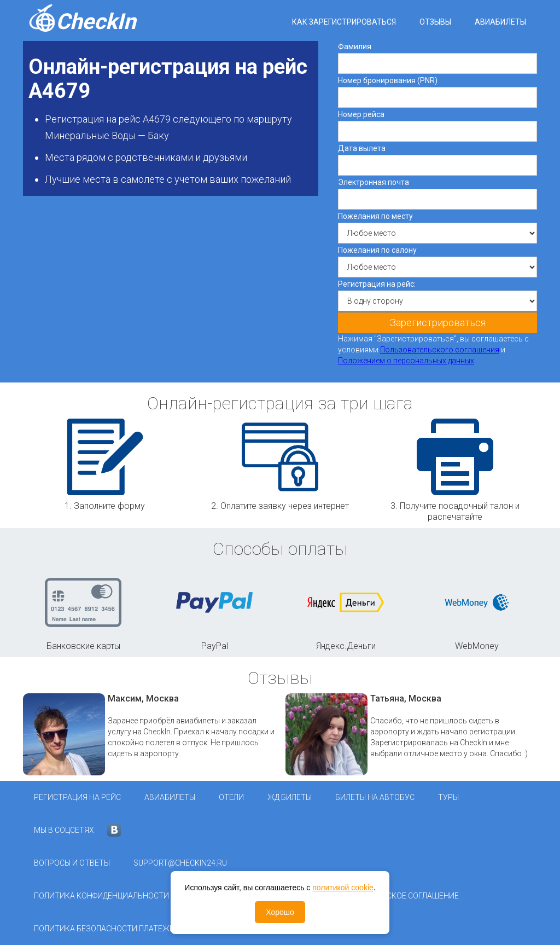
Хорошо (280, 912)
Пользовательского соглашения (440, 350)
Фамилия (355, 47)
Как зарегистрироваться (344, 22)
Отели (231, 797)
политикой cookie (343, 888)
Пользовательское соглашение (393, 896)
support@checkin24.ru (180, 863)
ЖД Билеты (290, 797)
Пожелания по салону (377, 250)
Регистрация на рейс (77, 797)
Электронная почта (374, 182)
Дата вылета (362, 148)
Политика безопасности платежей (107, 929)
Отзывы (435, 22)
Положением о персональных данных (406, 361)
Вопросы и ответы (72, 863)
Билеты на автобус (375, 797)
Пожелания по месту (375, 216)
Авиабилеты (500, 22)
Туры (448, 797)
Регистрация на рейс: (377, 284)
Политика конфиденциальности (101, 896)
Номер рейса (361, 114)
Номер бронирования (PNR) (388, 80)
